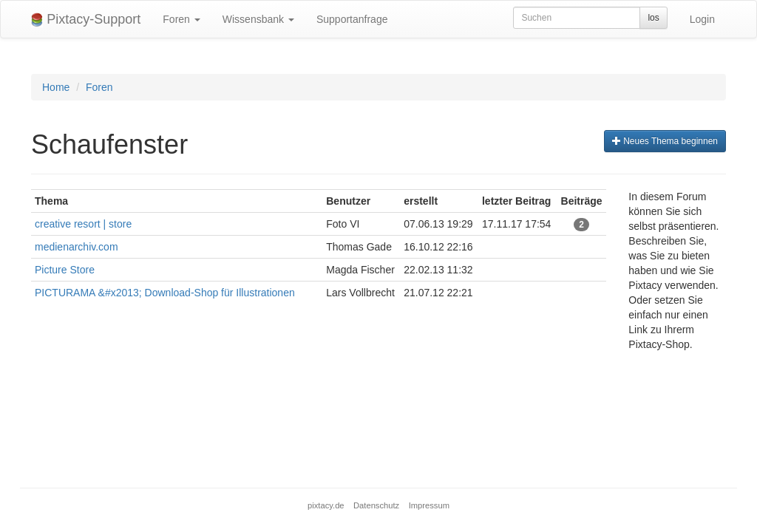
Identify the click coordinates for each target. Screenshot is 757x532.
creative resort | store (83, 224)
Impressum (429, 505)
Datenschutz (376, 505)
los (653, 18)
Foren (181, 19)
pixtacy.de (326, 505)
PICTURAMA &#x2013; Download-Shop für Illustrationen (165, 293)
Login (702, 19)
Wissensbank (258, 19)
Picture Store (65, 270)
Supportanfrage (352, 19)
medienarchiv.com (77, 247)
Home (56, 87)
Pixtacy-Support (86, 20)
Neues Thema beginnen (665, 141)
